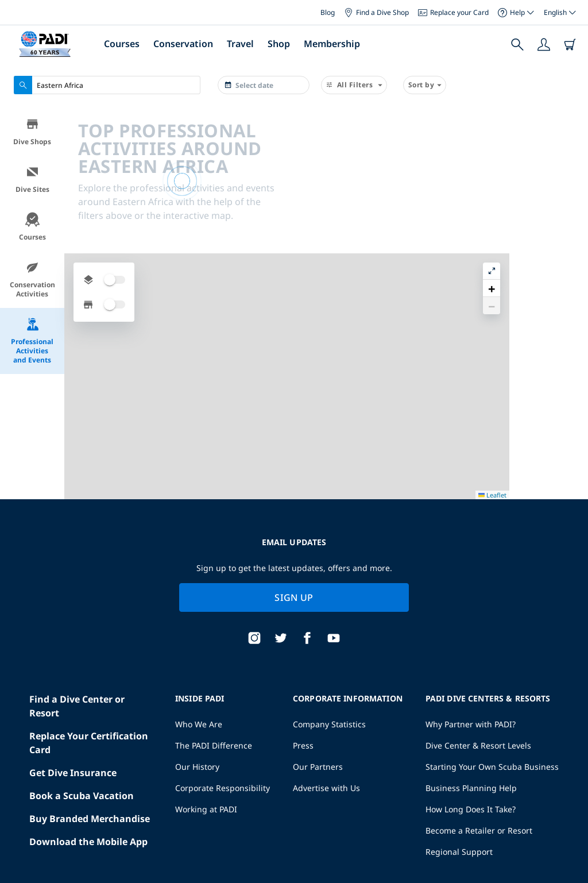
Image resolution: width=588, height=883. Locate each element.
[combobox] (107, 85)
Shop (279, 44)
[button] (570, 143)
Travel (240, 44)
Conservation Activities (32, 279)
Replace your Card (453, 12)
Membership (332, 44)
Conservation (183, 44)
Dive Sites (32, 180)
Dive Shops (32, 132)
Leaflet (571, 841)
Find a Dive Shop (376, 12)
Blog (328, 12)
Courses (122, 44)
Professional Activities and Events (32, 341)
